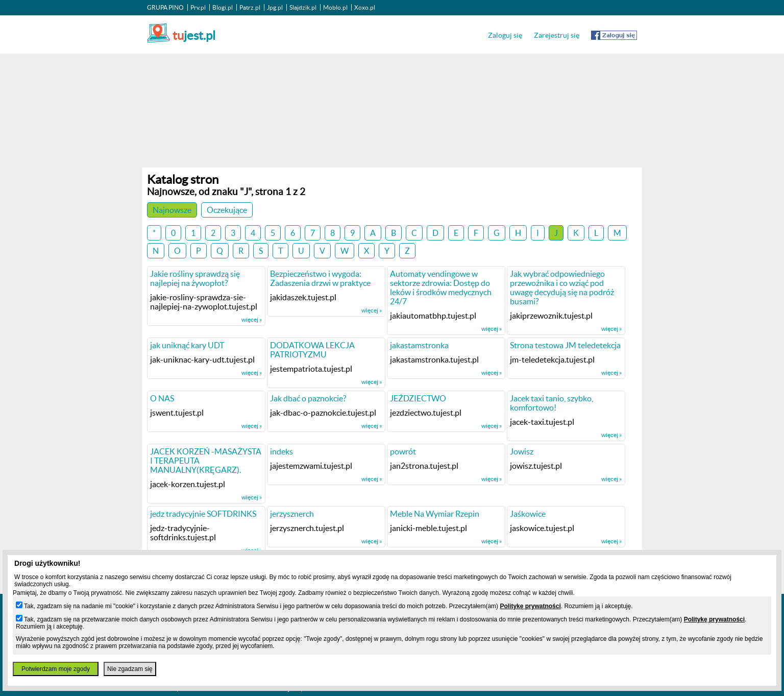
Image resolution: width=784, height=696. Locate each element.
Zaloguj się (505, 35)
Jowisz (522, 451)
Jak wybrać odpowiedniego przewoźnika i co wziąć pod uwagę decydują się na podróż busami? (562, 287)
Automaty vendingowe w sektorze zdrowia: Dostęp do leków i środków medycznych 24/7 (441, 287)
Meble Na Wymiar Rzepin (435, 514)
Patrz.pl (250, 7)
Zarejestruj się (557, 35)
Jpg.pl (275, 7)
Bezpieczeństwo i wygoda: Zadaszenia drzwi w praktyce (320, 278)
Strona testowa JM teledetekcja (565, 345)
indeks (281, 451)
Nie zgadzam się (130, 669)
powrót (403, 451)
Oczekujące (227, 210)
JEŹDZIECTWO (418, 398)
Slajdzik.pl (303, 7)
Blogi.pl (223, 7)
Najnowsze (172, 210)
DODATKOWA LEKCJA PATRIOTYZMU (312, 350)
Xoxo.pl (365, 7)
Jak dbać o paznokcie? (308, 398)
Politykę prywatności (530, 606)
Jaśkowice (528, 514)
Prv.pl (198, 7)
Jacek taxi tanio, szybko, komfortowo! (552, 403)
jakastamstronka (419, 345)
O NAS (162, 398)
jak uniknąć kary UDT (187, 345)
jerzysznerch (292, 514)
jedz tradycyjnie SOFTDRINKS (203, 514)
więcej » (252, 319)
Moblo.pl (335, 7)
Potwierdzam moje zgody (56, 669)
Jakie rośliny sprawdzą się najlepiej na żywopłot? (195, 278)
